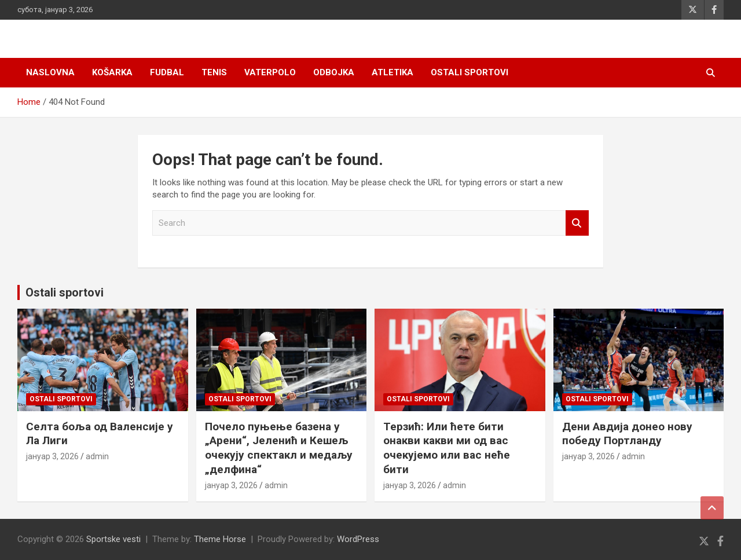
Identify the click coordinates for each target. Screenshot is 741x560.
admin (97, 456)
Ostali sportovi (469, 72)
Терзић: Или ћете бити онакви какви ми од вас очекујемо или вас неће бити (447, 448)
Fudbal (167, 72)
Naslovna (50, 72)
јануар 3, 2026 (52, 456)
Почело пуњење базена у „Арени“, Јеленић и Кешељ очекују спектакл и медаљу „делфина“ (279, 448)
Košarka (112, 72)
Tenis (214, 72)
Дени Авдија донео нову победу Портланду (627, 434)
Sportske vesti (113, 539)
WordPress (358, 539)
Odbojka (334, 72)
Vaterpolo (270, 72)
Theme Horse (220, 539)
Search (577, 223)
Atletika (392, 72)
